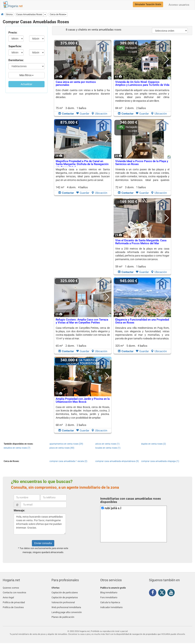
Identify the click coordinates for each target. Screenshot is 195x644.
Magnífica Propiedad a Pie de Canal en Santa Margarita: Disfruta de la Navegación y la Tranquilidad (82, 164)
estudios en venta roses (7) (17, 448)
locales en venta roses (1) (108, 448)
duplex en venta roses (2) (153, 444)
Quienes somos (11, 588)
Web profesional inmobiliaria (66, 605)
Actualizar (26, 84)
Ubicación (99, 114)
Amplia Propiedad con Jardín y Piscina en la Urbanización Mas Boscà (83, 400)
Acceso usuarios (179, 5)
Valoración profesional (63, 601)
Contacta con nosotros (14, 592)
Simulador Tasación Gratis (148, 4)
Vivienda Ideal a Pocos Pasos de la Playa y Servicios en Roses (142, 163)
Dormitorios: (16, 60)
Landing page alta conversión (67, 609)
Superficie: (15, 46)
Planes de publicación (63, 614)
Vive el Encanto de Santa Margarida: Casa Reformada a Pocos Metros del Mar (141, 242)
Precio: (13, 33)
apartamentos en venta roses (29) (66, 444)
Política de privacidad (14, 601)
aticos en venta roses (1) (107, 444)
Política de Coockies (13, 605)
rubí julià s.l (113, 508)
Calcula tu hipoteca (110, 601)
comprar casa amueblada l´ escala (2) (68, 461)
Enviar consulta (43, 543)
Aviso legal (8, 596)
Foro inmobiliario (109, 596)
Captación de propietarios (65, 596)
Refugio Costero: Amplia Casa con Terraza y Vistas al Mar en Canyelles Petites (82, 321)
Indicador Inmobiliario (111, 605)
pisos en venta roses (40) (62, 448)
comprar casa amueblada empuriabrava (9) (117, 461)
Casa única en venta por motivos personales (76, 84)
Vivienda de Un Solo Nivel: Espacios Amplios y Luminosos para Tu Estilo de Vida (142, 84)
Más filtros (26, 75)
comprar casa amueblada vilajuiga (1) (160, 461)
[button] (58, 14)
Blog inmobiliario (109, 592)
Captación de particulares (65, 592)
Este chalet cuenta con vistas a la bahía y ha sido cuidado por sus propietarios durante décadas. (83, 94)
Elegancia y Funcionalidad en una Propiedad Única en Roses (142, 321)
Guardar (83, 114)
